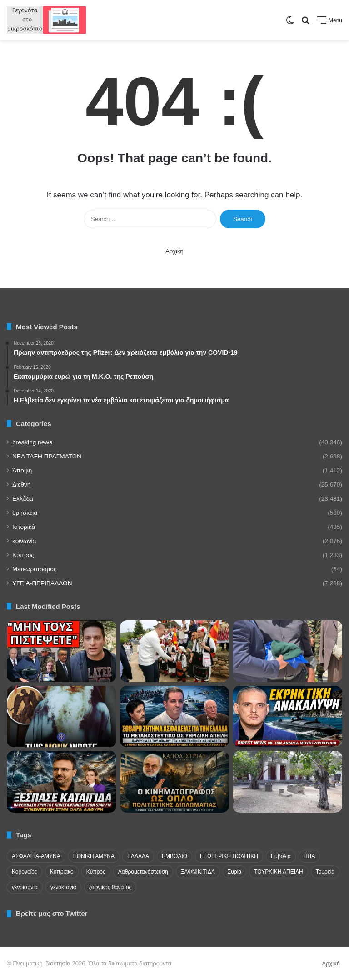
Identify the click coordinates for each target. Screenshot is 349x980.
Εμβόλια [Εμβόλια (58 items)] (281, 856)
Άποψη (22, 470)
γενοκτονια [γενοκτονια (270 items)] (63, 887)
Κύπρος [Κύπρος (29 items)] (96, 872)
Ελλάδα (23, 499)
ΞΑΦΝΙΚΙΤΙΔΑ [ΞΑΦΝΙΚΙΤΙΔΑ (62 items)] (198, 872)
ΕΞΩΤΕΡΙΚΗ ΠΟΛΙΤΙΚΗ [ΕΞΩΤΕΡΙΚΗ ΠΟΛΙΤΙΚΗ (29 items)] (229, 856)
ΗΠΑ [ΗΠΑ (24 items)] (309, 856)
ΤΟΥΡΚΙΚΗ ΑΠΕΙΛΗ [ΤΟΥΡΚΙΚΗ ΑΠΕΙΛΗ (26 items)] (278, 872)
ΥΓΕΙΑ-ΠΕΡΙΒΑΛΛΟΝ (42, 583)
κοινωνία (24, 541)
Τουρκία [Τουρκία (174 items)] (325, 872)
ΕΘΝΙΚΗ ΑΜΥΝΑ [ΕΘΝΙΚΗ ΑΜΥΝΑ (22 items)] (94, 856)
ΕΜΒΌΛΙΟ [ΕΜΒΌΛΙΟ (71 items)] (174, 856)
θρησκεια (25, 513)
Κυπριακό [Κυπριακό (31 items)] (62, 872)
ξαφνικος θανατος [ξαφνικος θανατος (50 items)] (110, 887)
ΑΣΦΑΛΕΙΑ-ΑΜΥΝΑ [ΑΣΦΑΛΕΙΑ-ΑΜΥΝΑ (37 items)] (36, 856)
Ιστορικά (24, 527)
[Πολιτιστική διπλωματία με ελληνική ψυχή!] (175, 782)
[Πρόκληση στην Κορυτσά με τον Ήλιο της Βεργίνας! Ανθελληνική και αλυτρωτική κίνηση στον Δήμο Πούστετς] (175, 651)
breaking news (32, 442)
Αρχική (174, 251)
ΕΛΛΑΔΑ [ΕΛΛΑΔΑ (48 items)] (138, 856)
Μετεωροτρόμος (34, 569)
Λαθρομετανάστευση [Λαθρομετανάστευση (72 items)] (143, 872)
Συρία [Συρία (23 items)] (234, 872)
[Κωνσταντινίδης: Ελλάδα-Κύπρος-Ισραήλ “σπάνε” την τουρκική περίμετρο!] (62, 782)
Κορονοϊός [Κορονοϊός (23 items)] (25, 872)
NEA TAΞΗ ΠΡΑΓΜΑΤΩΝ (47, 456)
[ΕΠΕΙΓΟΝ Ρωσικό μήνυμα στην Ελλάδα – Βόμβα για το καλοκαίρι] (62, 651)
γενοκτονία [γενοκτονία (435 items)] (25, 887)
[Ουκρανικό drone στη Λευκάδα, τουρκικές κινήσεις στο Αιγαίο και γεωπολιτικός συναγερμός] (287, 717)
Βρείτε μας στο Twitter (52, 913)
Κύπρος (23, 555)
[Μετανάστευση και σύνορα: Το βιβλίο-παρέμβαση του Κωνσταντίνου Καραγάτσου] (175, 717)
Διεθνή (21, 485)
